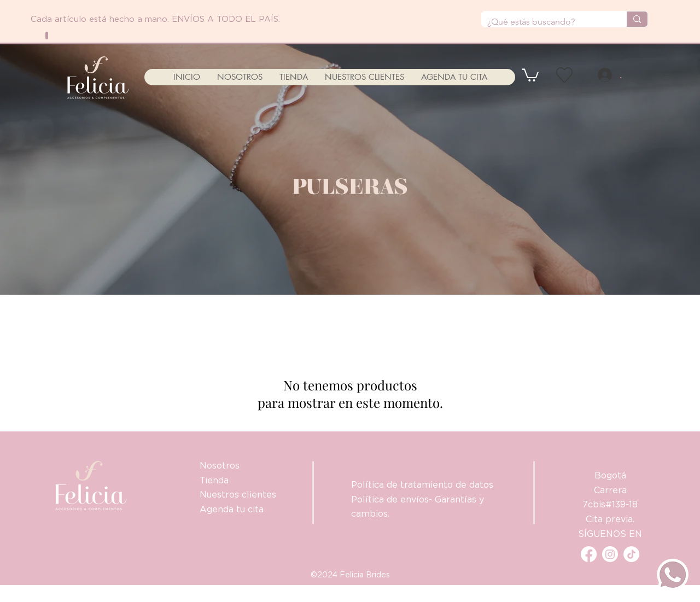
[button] (530, 74)
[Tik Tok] (631, 554)
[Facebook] (589, 554)
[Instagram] (610, 554)
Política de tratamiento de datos (422, 484)
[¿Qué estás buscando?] (545, 22)
